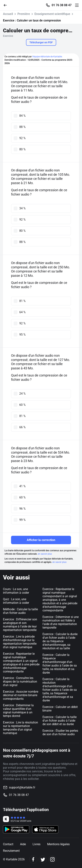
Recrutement (11, 851)
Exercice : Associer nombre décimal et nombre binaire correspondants (21, 695)
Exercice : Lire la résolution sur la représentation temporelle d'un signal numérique (20, 728)
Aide (23, 844)
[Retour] (7, 5)
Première (24, 14)
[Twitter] (43, 860)
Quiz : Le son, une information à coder (16, 601)
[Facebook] (33, 860)
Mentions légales (58, 844)
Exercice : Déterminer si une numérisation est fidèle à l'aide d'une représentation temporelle (61, 622)
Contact (8, 844)
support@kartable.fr (22, 787)
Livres (37, 844)
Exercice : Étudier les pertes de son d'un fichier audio (60, 732)
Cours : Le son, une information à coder (16, 591)
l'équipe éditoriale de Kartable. (47, 57)
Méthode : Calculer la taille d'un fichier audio (20, 611)
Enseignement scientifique (52, 14)
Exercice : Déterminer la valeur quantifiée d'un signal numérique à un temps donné (18, 711)
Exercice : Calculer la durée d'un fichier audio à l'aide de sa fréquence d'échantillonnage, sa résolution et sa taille (60, 641)
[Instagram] (52, 860)
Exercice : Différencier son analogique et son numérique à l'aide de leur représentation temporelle (20, 625)
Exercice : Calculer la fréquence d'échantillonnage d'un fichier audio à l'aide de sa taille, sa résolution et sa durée (60, 664)
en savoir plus (45, 554)
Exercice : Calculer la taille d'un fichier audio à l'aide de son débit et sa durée (60, 721)
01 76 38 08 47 (62, 5)
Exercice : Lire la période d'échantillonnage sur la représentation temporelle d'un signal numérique (20, 642)
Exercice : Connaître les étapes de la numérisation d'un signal (20, 682)
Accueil (8, 14)
